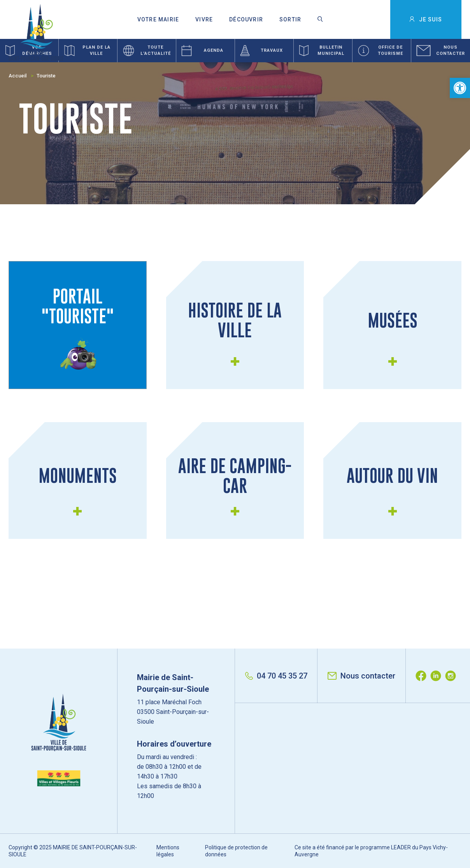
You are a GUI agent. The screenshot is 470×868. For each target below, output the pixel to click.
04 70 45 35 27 (276, 676)
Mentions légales (168, 851)
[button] (460, 88)
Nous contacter (361, 676)
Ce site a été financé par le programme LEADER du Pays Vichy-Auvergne (371, 851)
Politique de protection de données (236, 851)
